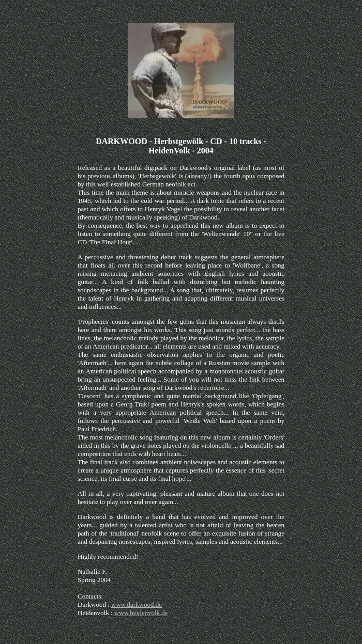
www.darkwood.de (137, 604)
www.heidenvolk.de (141, 613)
